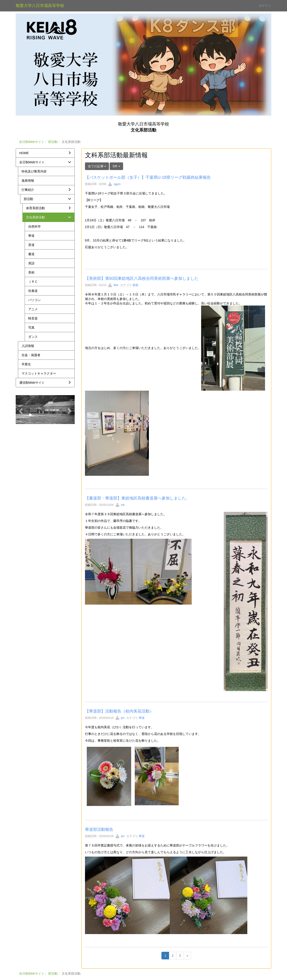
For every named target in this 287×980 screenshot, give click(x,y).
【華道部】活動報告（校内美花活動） (119, 711)
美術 (135, 285)
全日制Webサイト (32, 142)
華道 (142, 718)
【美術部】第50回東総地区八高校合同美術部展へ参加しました (142, 278)
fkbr (113, 285)
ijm (120, 718)
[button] (20, 409)
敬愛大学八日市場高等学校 (40, 6)
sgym (114, 184)
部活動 (53, 142)
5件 (116, 166)
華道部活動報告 (99, 829)
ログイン (265, 6)
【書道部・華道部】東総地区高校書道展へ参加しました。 (137, 498)
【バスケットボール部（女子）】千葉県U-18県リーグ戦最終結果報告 (148, 177)
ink (120, 505)
